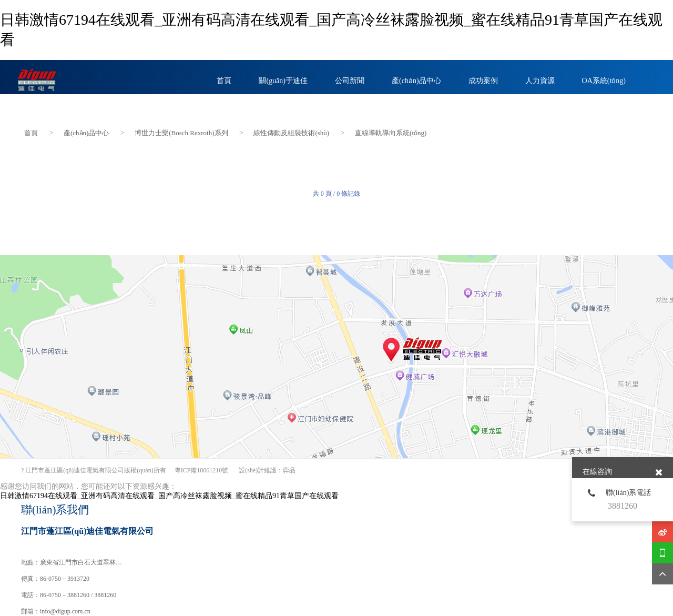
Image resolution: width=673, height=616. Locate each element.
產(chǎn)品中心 (86, 131)
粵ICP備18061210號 (202, 470)
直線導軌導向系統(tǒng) (391, 131)
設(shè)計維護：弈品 (267, 470)
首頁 (31, 131)
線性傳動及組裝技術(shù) (291, 131)
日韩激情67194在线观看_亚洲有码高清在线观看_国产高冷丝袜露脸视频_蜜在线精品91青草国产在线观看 (169, 496)
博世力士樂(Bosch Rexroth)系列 (181, 131)
